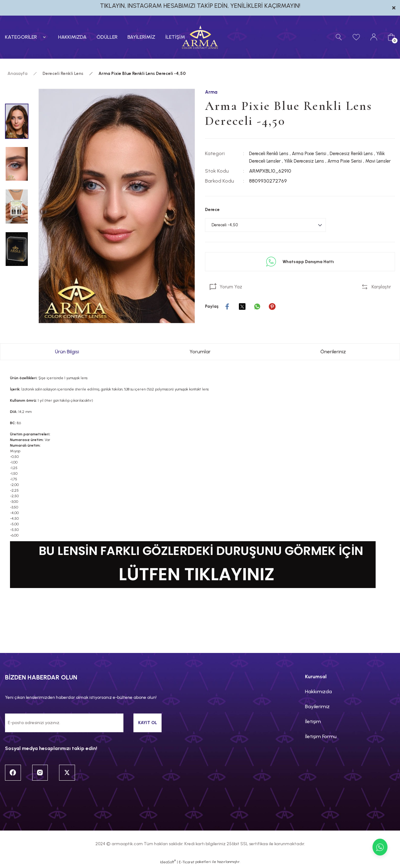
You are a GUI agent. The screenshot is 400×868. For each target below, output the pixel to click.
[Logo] (200, 37)
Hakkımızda (318, 691)
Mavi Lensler (263, 169)
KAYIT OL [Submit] (148, 723)
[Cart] (391, 37)
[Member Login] (374, 37)
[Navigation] (27, 37)
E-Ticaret (187, 864)
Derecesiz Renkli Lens (361, 154)
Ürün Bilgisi (67, 352)
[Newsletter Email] (64, 723)
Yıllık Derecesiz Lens (320, 161)
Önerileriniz (333, 352)
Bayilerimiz (317, 706)
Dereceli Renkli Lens (271, 154)
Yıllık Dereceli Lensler (272, 161)
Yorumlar (200, 352)
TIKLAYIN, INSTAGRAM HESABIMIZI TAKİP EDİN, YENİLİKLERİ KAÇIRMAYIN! (200, 6)
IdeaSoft (168, 863)
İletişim (313, 721)
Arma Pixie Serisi (315, 154)
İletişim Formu (321, 736)
